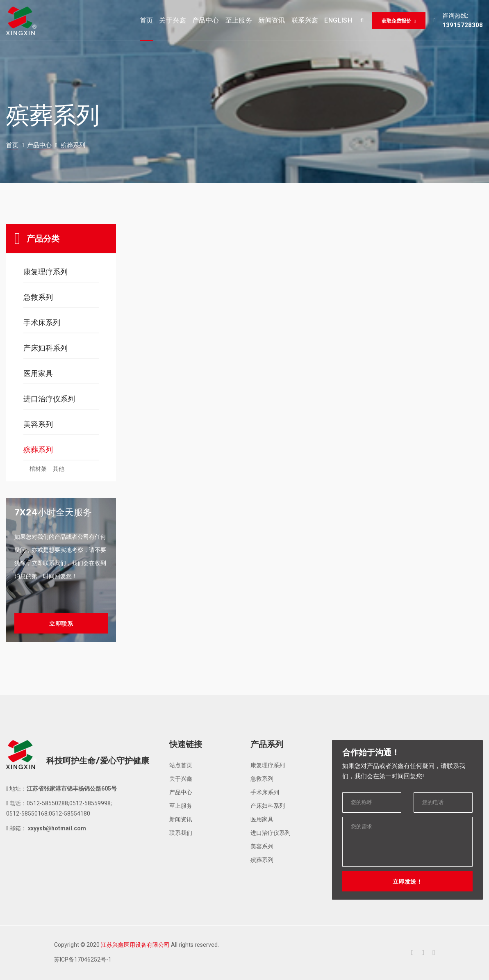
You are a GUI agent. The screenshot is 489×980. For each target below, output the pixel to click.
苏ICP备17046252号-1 (83, 959)
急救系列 (38, 297)
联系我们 (181, 833)
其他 (59, 469)
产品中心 (39, 145)
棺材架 (38, 469)
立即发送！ (407, 882)
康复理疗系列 (45, 272)
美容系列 (38, 424)
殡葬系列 (38, 450)
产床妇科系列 (45, 348)
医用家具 (38, 373)
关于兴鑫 (181, 779)
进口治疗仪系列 (49, 399)
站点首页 (181, 765)
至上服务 (181, 806)
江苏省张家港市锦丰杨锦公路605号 (72, 789)
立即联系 (61, 624)
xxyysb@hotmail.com (56, 828)
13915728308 (463, 25)
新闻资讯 (181, 819)
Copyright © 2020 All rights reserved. (136, 945)
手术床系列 (42, 322)
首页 (12, 145)
